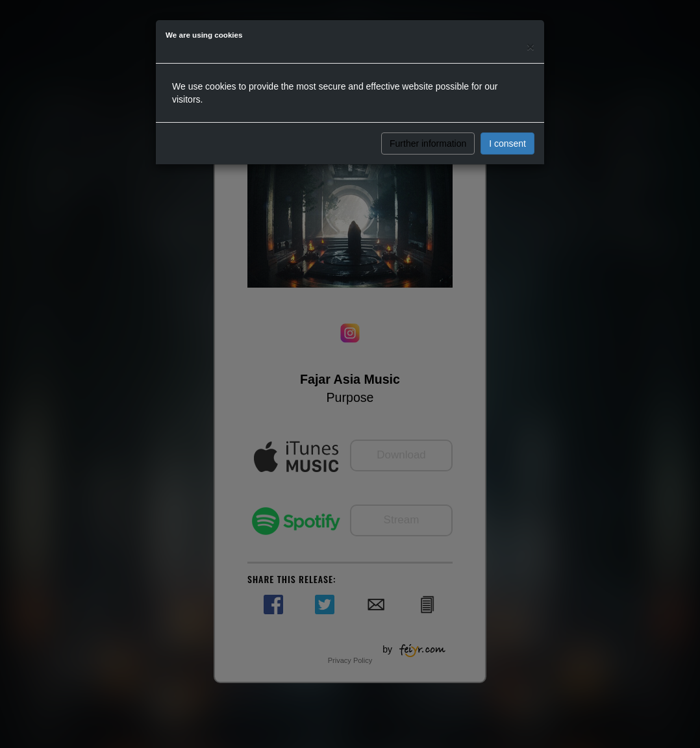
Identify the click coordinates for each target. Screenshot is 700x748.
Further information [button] (428, 143)
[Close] (531, 46)
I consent (507, 143)
